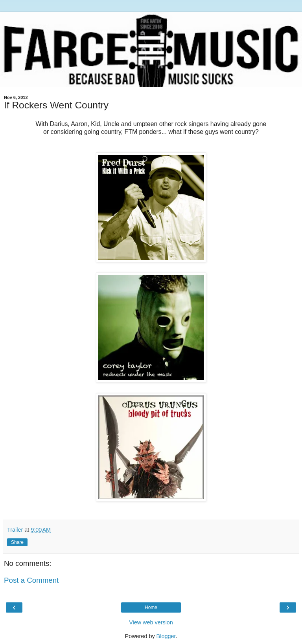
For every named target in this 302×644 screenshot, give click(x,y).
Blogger (166, 636)
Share (17, 542)
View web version (151, 622)
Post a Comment (31, 580)
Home (151, 607)
